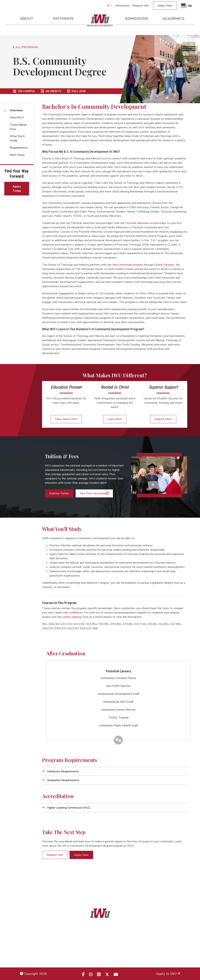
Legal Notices (30, 933)
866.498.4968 (105, 949)
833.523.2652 (109, 958)
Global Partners (164, 265)
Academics (173, 18)
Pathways (63, 18)
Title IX (25, 941)
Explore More (163, 419)
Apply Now (165, 6)
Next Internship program (128, 265)
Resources (122, 6)
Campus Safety (169, 958)
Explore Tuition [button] (59, 493)
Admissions (137, 18)
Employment (29, 958)
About (27, 18)
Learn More (115, 419)
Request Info (141, 6)
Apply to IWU (168, 974)
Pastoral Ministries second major (146, 223)
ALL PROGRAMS (26, 47)
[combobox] (186, 6)
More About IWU (66, 419)
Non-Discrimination (33, 949)
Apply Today (17, 189)
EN (186, 6)
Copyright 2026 (33, 974)
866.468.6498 (108, 941)
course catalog (72, 617)
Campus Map (171, 949)
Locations (173, 941)
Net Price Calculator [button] (94, 493)
